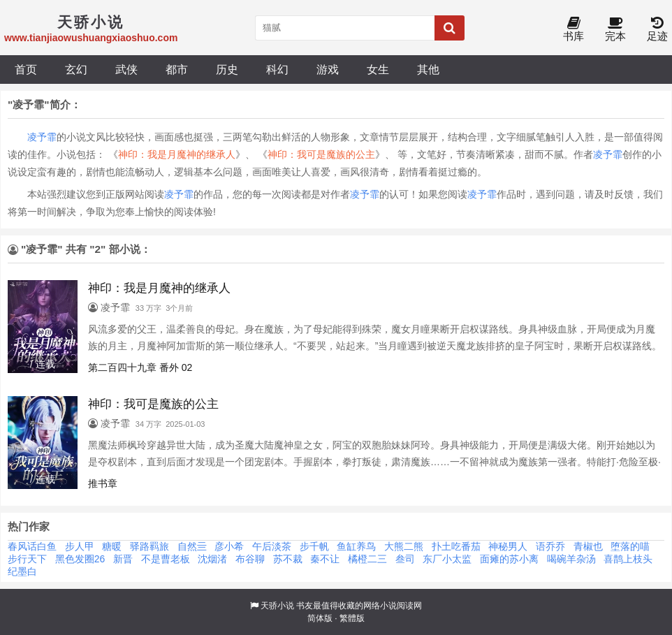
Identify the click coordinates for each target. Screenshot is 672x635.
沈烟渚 (212, 559)
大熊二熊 (404, 546)
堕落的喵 (630, 546)
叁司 (405, 559)
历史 (227, 69)
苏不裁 (288, 559)
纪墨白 (22, 571)
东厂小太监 (447, 559)
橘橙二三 (367, 559)
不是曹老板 (166, 559)
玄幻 (76, 69)
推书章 (103, 483)
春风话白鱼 (32, 546)
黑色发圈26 (80, 559)
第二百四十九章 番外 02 (140, 367)
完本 (615, 30)
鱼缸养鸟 (356, 546)
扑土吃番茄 (456, 546)
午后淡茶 (272, 546)
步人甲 (80, 546)
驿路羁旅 (149, 546)
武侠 (126, 69)
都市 (177, 69)
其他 (428, 69)
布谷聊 (250, 559)
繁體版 (352, 618)
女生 (378, 69)
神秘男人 (508, 546)
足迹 (657, 30)
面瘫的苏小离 (509, 559)
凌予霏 (42, 137)
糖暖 (112, 546)
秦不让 (325, 559)
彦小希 (229, 546)
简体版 (320, 618)
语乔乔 (550, 546)
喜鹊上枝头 (628, 559)
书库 (574, 30)
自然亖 (192, 546)
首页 (26, 69)
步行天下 (27, 559)
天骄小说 (277, 606)
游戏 (328, 69)
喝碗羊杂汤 (571, 559)
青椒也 (588, 546)
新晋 (123, 559)
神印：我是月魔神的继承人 (177, 154)
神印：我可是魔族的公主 (321, 154)
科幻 (277, 69)
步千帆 (314, 546)
